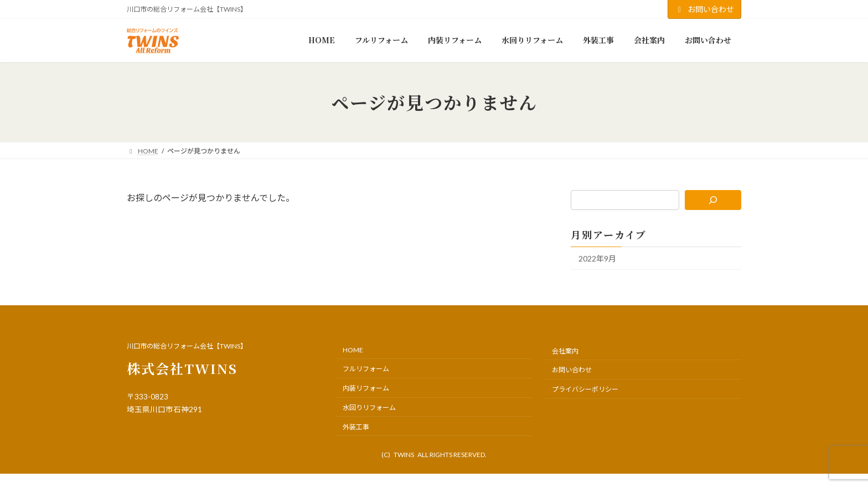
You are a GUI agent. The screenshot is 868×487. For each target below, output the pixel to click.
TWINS (404, 455)
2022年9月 (597, 258)
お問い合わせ (705, 9)
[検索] (713, 200)
